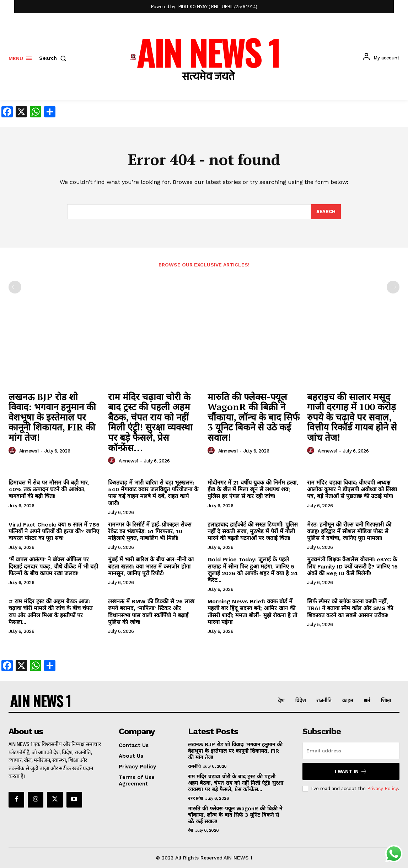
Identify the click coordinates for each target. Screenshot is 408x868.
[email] (351, 751)
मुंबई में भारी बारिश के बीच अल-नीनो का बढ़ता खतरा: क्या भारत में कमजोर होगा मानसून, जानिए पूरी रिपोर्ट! (151, 566)
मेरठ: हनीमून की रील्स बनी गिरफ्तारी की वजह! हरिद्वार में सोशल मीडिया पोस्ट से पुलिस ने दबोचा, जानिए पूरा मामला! (349, 531)
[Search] (326, 212)
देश (190, 830)
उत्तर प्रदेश (195, 798)
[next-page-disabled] (393, 287)
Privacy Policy (382, 788)
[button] (54, 58)
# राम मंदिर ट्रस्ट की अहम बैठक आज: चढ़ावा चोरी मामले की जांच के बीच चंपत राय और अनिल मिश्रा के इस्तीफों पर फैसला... (50, 612)
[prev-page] (15, 287)
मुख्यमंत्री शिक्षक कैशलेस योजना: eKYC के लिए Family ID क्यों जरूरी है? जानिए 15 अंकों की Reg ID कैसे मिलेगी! (352, 566)
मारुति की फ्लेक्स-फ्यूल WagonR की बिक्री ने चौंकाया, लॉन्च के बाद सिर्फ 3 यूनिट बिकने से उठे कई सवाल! (254, 417)
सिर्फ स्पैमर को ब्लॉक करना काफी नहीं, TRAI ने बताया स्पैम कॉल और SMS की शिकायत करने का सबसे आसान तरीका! (350, 608)
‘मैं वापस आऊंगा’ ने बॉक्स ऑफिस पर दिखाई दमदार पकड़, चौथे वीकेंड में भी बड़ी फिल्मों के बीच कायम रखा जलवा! (53, 566)
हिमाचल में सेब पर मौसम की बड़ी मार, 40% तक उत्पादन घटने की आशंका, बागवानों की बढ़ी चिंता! (49, 489)
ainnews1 (29, 451)
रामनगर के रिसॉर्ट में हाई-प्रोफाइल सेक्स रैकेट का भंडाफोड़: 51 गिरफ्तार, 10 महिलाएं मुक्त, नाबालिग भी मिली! (150, 531)
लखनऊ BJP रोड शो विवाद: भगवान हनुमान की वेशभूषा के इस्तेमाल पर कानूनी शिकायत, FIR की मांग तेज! (52, 417)
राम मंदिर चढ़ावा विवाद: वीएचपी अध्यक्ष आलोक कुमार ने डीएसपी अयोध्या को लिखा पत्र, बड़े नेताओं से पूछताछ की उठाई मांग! (352, 489)
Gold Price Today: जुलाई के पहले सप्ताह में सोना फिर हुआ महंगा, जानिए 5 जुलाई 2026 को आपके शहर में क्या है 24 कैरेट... (253, 570)
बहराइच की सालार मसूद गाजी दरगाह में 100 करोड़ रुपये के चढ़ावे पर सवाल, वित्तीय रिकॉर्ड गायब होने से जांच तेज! (352, 417)
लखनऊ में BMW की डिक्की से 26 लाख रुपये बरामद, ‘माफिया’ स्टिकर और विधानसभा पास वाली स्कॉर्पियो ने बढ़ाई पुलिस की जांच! (151, 612)
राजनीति (194, 766)
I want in (351, 771)
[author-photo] (13, 451)
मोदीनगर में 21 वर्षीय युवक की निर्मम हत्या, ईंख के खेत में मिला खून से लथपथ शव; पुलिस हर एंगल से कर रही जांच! (253, 489)
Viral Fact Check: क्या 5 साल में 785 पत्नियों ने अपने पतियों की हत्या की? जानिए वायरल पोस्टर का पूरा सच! (54, 531)
